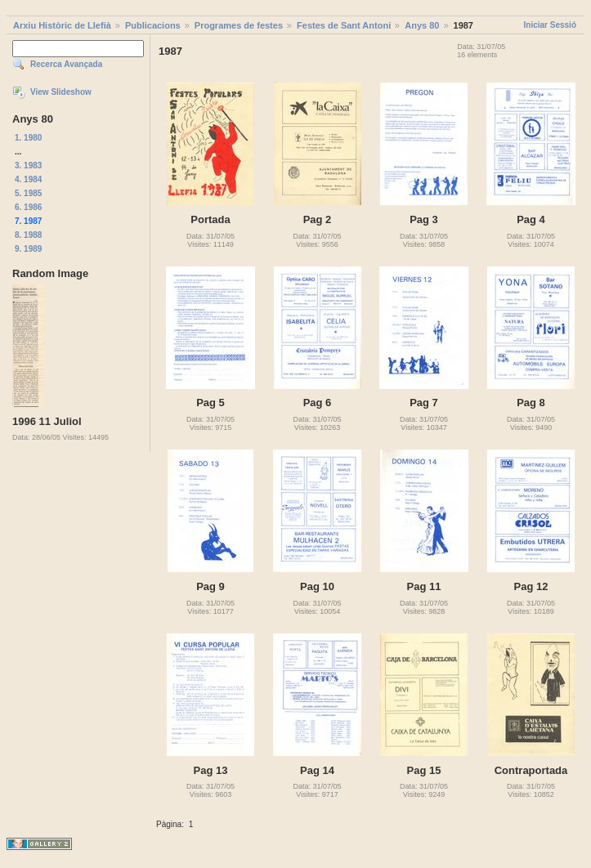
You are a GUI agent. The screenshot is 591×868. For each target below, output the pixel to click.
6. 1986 (28, 207)
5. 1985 (28, 193)
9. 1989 (28, 249)
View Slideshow (61, 92)
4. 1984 (28, 179)
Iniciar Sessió (550, 25)
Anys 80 (422, 25)
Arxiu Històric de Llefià (62, 25)
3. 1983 (28, 166)
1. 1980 (28, 138)
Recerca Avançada (66, 64)
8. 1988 (28, 235)
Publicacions (153, 25)
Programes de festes (239, 25)
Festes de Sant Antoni (344, 25)
